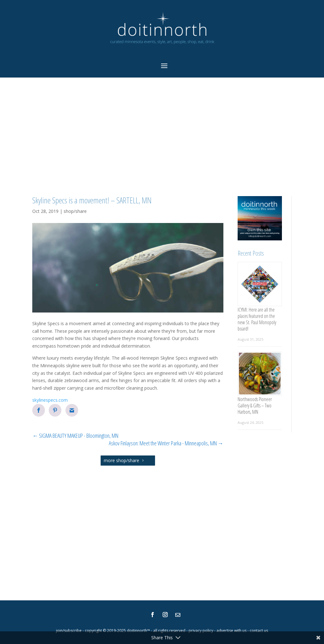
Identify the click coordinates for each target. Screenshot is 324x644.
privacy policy (201, 631)
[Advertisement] (162, 138)
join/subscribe (69, 631)
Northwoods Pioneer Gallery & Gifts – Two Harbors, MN (255, 406)
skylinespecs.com (50, 400)
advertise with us (231, 631)
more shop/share (121, 460)
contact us (259, 631)
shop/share (75, 211)
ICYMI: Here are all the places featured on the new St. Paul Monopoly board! (257, 319)
